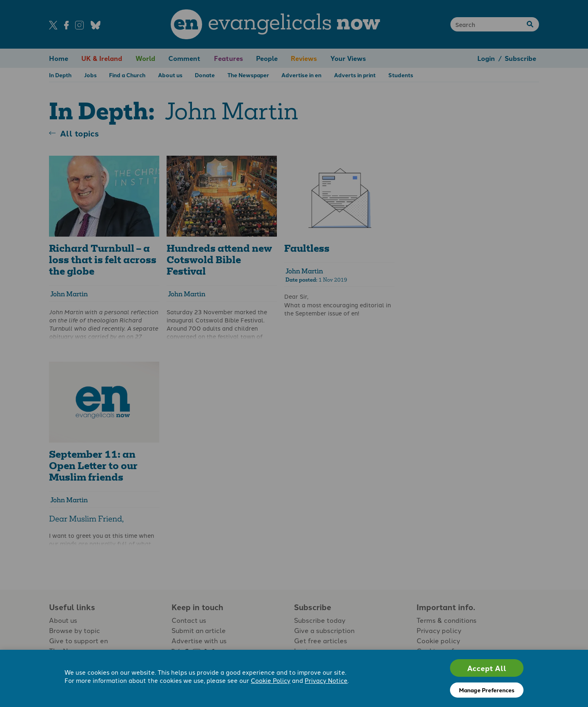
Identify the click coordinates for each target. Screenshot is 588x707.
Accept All (487, 668)
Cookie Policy (271, 680)
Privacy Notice (326, 680)
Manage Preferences (487, 690)
